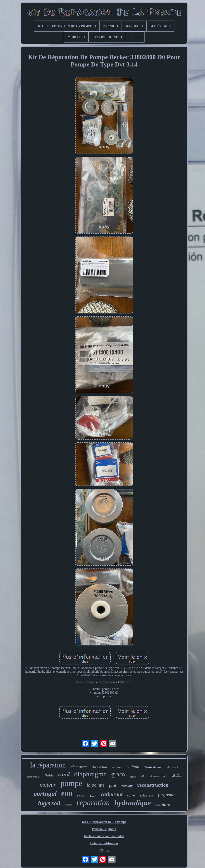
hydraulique (133, 803)
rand (64, 774)
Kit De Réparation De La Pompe (104, 822)
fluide (49, 776)
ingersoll (49, 803)
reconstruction (153, 785)
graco (118, 774)
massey (127, 786)
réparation (93, 803)
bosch (93, 796)
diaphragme (90, 774)
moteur (48, 785)
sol (142, 776)
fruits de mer (154, 767)
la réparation (48, 765)
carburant (112, 794)
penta (133, 777)
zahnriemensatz (158, 776)
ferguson (166, 795)
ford (113, 786)
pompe (71, 783)
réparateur (79, 767)
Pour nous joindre (104, 829)
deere (68, 805)
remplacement (34, 777)
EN (101, 850)
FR (108, 850)
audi (176, 775)
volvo (131, 795)
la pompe (96, 785)
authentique (146, 795)
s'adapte (133, 767)
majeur (116, 767)
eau (67, 793)
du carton (99, 767)
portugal (45, 794)
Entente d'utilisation (104, 843)
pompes (81, 796)
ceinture (163, 804)
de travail (173, 767)
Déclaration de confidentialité (104, 836)
